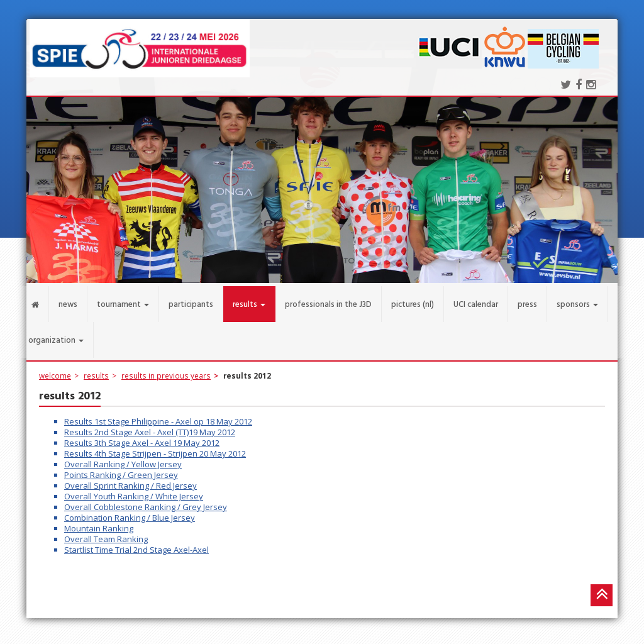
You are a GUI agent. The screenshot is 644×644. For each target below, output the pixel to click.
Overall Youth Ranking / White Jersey (134, 491)
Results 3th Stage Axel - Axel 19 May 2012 (142, 437)
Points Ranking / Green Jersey (121, 469)
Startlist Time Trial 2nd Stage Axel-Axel (136, 544)
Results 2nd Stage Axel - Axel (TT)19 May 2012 (150, 426)
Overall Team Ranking (106, 533)
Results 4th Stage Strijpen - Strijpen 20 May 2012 (155, 448)
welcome (55, 370)
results (96, 370)
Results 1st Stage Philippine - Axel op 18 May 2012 (158, 416)
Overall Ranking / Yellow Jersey (123, 458)
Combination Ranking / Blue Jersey (130, 512)
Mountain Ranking (99, 523)
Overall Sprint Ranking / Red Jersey (130, 480)
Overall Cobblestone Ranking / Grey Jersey (146, 501)
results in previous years (166, 370)
